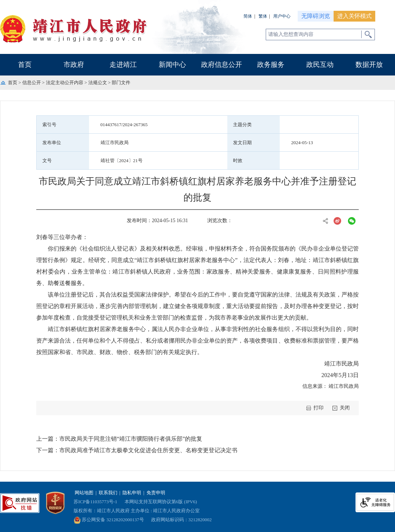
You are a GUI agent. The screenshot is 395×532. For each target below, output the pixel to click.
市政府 (74, 65)
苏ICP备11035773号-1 (96, 502)
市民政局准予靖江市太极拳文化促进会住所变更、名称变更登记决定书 (148, 450)
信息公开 (32, 82)
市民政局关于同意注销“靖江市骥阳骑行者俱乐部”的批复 (131, 439)
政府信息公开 (222, 65)
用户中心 (282, 16)
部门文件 (121, 82)
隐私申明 (132, 493)
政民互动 (320, 65)
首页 (25, 65)
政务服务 (271, 65)
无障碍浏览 (316, 16)
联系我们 (108, 493)
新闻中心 (172, 65)
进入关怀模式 (354, 16)
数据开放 (369, 65)
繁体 (263, 16)
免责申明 (156, 493)
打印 (319, 408)
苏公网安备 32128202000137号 (109, 520)
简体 (248, 16)
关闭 (345, 408)
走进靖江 (123, 65)
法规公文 (98, 82)
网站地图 (84, 493)
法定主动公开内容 (65, 82)
